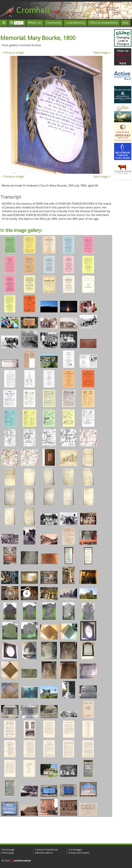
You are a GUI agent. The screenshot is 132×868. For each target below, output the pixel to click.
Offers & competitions (104, 23)
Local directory (75, 23)
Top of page (8, 850)
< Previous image (13, 53)
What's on (35, 23)
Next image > (102, 53)
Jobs (125, 23)
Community (54, 23)
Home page (8, 853)
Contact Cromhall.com (46, 850)
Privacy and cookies (79, 853)
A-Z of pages (75, 850)
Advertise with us (44, 853)
